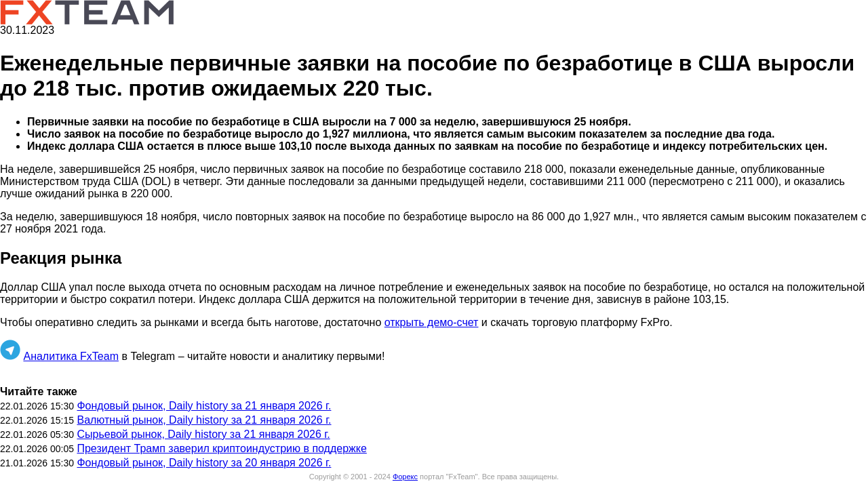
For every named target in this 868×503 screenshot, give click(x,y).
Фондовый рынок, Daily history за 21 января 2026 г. (204, 406)
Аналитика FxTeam (71, 356)
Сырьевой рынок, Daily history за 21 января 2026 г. (203, 434)
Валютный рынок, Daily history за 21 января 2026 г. (204, 420)
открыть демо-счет (432, 322)
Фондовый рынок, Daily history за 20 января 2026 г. (204, 463)
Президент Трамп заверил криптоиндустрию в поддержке (221, 448)
